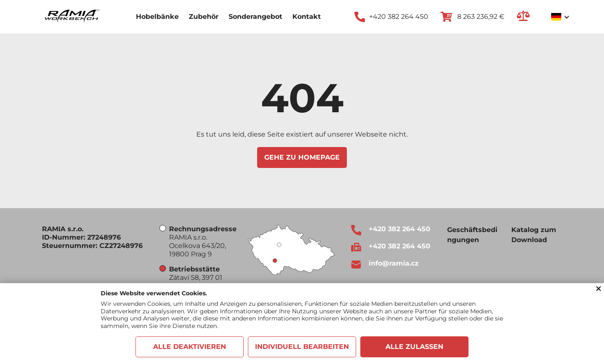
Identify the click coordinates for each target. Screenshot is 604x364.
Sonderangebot (255, 17)
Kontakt (307, 17)
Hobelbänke (157, 17)
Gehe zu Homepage (302, 157)
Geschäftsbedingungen (472, 235)
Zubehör (204, 17)
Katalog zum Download (534, 235)
